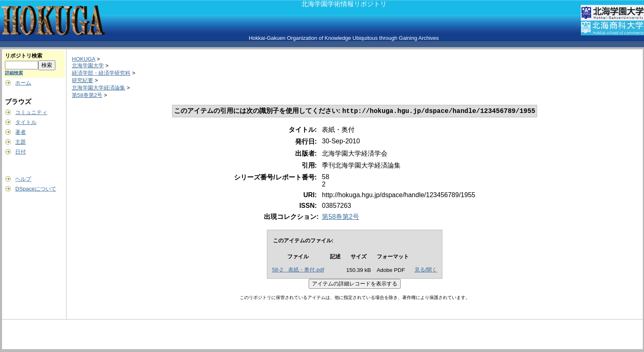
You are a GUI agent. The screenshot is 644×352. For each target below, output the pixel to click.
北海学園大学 (88, 66)
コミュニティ (31, 112)
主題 (21, 142)
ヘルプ (23, 179)
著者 (21, 132)
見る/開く (426, 270)
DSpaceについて (36, 189)
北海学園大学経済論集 (99, 88)
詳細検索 (14, 73)
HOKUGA (84, 59)
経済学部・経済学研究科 (101, 73)
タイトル (26, 122)
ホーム (23, 83)
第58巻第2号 (87, 95)
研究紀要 (83, 80)
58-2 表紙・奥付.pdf (298, 270)
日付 (21, 152)
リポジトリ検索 (24, 56)
